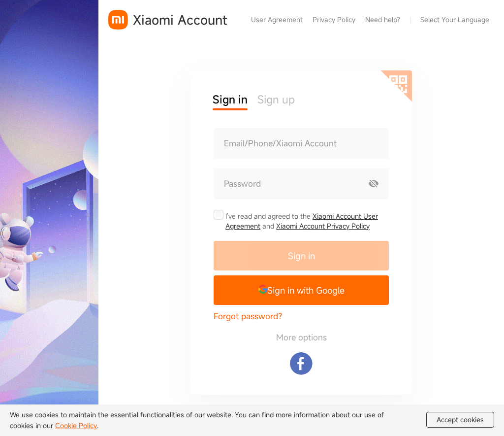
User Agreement (277, 19)
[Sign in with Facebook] (301, 364)
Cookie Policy (76, 425)
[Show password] (374, 184)
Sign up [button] (276, 99)
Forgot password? (248, 316)
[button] (301, 290)
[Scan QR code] (396, 86)
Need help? (383, 19)
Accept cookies (460, 420)
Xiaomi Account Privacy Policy (323, 226)
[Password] (286, 184)
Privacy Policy (334, 19)
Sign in (301, 256)
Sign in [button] (230, 99)
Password (242, 184)
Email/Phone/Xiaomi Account (280, 143)
